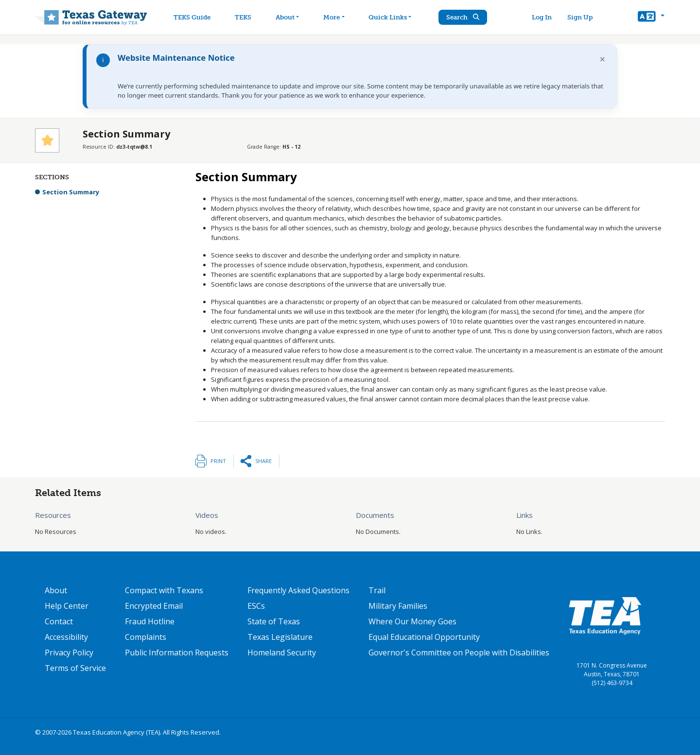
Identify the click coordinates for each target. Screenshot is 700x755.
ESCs (256, 606)
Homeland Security (282, 652)
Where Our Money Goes (412, 621)
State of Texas (274, 621)
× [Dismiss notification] (603, 59)
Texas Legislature (280, 637)
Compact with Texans (164, 590)
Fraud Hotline (150, 621)
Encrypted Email (154, 606)
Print (218, 461)
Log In (542, 17)
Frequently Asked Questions (298, 590)
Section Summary (71, 192)
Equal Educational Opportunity (424, 637)
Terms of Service (75, 668)
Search (464, 17)
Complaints (146, 637)
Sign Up (580, 17)
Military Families (398, 606)
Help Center (67, 606)
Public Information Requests (177, 652)
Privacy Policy (69, 652)
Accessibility (66, 637)
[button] (651, 17)
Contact (59, 621)
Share (263, 461)
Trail (377, 590)
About (56, 590)
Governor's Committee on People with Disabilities (459, 652)
